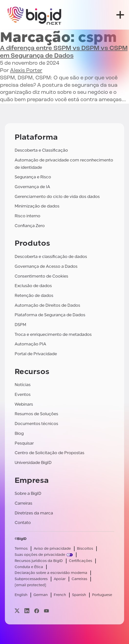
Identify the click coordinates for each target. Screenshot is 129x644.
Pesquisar (24, 443)
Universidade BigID (33, 463)
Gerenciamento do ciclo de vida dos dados (57, 197)
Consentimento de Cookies (41, 276)
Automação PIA (30, 344)
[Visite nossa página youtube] (46, 611)
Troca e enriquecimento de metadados (53, 334)
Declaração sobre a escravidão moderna (51, 573)
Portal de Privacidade (36, 354)
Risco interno (27, 216)
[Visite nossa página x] (17, 611)
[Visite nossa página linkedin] (27, 611)
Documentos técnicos (36, 424)
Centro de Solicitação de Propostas (49, 453)
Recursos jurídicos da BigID (39, 561)
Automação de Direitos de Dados (47, 305)
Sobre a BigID (28, 493)
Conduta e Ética (29, 567)
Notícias (23, 385)
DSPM (20, 325)
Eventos (23, 395)
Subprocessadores (31, 579)
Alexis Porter (26, 71)
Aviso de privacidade (52, 549)
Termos (21, 549)
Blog (19, 433)
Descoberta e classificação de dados (51, 257)
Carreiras (23, 503)
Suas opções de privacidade (40, 555)
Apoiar (60, 579)
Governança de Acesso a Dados (46, 266)
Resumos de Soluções (36, 414)
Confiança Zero (30, 226)
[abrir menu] (120, 15)
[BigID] (35, 15)
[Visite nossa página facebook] (37, 611)
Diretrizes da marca (34, 513)
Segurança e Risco (33, 177)
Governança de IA (32, 187)
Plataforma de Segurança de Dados (50, 315)
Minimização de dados (37, 206)
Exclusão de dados (33, 286)
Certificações (81, 561)
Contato (23, 523)
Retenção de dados (34, 296)
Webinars (24, 404)
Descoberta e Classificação (41, 150)
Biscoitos (85, 549)
